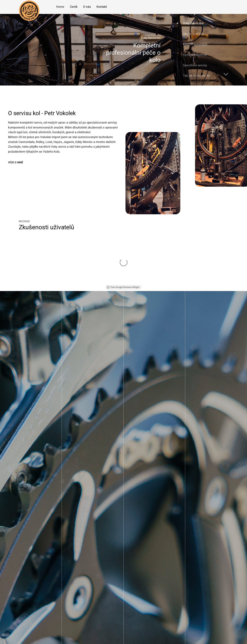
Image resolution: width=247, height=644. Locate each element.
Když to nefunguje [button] (195, 44)
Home (60, 7)
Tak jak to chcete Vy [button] (196, 76)
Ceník (74, 7)
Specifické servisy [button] (195, 65)
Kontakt (102, 7)
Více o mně (16, 163)
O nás (87, 7)
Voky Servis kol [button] (193, 23)
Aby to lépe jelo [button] (193, 34)
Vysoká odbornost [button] (195, 55)
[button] (225, 73)
